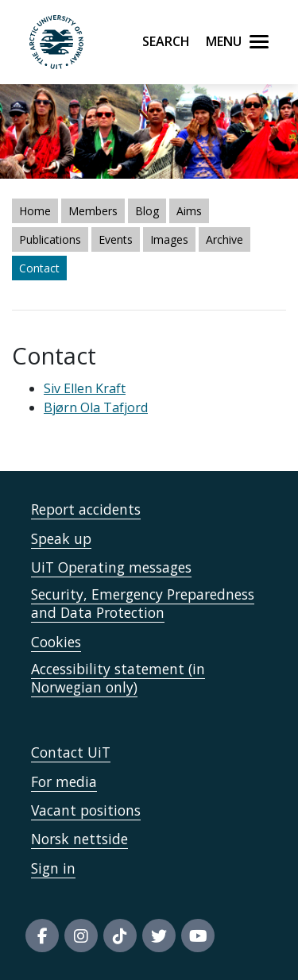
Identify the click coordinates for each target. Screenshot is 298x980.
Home (35, 211)
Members (93, 211)
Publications (50, 239)
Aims (189, 211)
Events (116, 239)
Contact (39, 268)
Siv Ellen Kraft (85, 388)
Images (169, 239)
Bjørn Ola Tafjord (96, 407)
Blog (147, 211)
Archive (224, 239)
